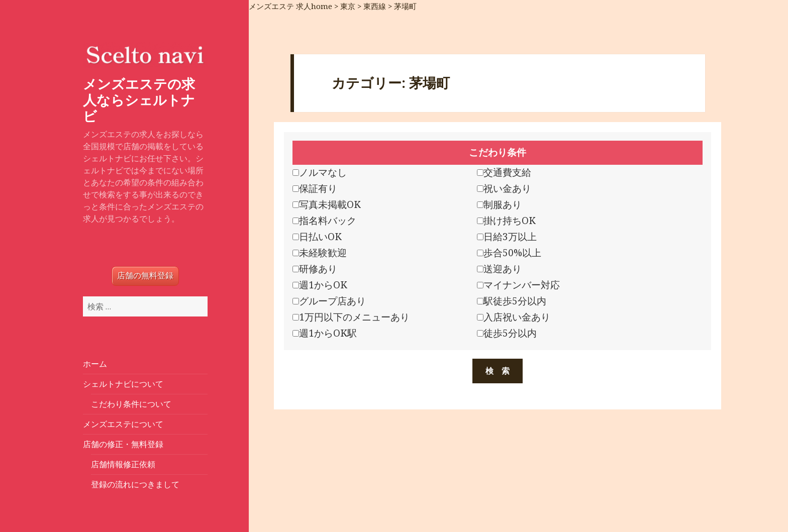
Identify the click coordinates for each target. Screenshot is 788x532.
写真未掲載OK (327, 204)
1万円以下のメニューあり (351, 317)
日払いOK (317, 237)
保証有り (315, 188)
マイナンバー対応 (518, 285)
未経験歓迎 (320, 253)
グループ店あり (329, 301)
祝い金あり (504, 188)
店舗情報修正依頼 (123, 464)
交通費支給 (504, 172)
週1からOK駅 (325, 333)
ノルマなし (320, 172)
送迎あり (499, 269)
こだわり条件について (131, 404)
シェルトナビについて (123, 384)
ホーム (95, 364)
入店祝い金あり (514, 317)
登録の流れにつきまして (135, 484)
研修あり (315, 269)
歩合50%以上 (509, 253)
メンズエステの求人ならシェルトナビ (139, 100)
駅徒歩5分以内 (512, 301)
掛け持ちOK (506, 221)
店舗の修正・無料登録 (123, 444)
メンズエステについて (123, 424)
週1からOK (320, 285)
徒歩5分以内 (507, 333)
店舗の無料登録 (145, 276)
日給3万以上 (507, 237)
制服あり (499, 204)
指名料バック (324, 221)
